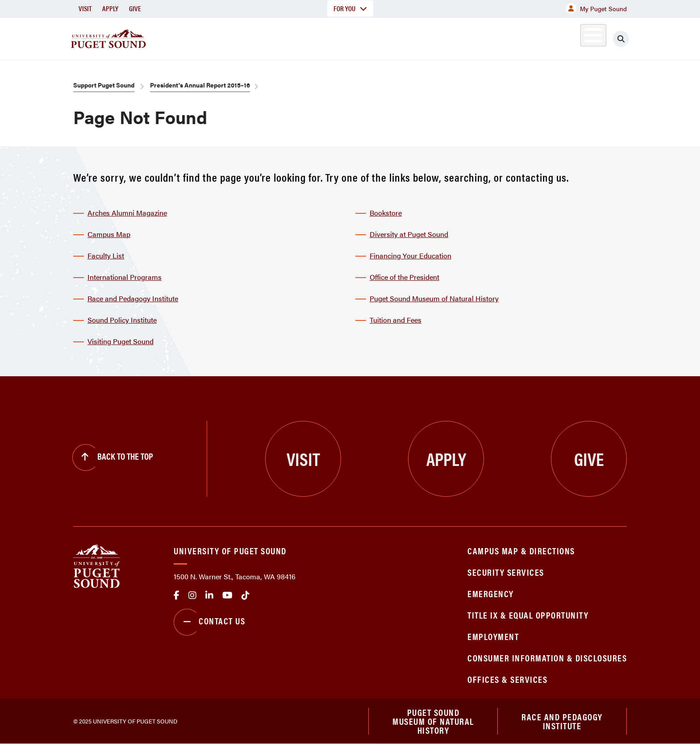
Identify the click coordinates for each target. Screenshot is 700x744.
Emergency (491, 593)
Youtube (227, 595)
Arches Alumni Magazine (127, 213)
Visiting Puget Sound (121, 341)
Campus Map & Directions (521, 551)
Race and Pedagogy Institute (133, 298)
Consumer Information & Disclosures (547, 658)
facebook (177, 595)
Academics (318, 37)
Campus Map (109, 234)
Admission (385, 37)
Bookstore (386, 213)
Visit (85, 8)
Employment (493, 636)
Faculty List (106, 256)
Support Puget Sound (104, 85)
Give (135, 8)
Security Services (506, 572)
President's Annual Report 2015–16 (200, 85)
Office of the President (404, 277)
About (258, 37)
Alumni (571, 37)
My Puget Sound (596, 8)
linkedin (209, 595)
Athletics (524, 37)
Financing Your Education (410, 256)
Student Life (455, 37)
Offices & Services (507, 679)
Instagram (192, 595)
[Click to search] (621, 39)
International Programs (125, 277)
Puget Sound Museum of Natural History (434, 298)
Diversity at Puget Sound (409, 234)
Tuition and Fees (396, 320)
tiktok (246, 595)
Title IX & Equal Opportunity (528, 615)
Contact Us (209, 622)
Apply (110, 8)
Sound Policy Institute (122, 320)
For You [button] (350, 8)
